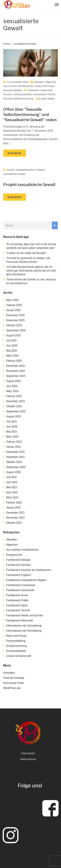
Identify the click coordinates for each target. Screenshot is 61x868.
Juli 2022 (11, 477)
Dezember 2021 (15, 513)
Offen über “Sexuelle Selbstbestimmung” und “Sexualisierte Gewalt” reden (30, 115)
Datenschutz (28, 759)
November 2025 (15, 320)
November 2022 (15, 457)
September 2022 (16, 467)
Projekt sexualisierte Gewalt (29, 185)
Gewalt (10, 170)
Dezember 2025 (15, 315)
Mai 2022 (12, 487)
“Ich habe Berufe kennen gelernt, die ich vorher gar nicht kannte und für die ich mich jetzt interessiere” (31, 271)
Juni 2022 (12, 482)
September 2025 (16, 330)
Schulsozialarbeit (12, 90)
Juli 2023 (11, 422)
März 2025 (12, 356)
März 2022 (12, 497)
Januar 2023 (13, 447)
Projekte (40, 170)
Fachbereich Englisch (19, 575)
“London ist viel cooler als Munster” (26, 253)
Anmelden (9, 673)
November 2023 (15, 401)
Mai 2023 (12, 432)
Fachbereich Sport (17, 605)
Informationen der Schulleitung (24, 626)
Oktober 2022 (14, 462)
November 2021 (15, 518)
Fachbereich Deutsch (18, 565)
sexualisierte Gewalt (44, 94)
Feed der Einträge (14, 678)
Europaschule (14, 555)
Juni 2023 (12, 427)
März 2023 (12, 437)
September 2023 (16, 411)
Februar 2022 (14, 502)
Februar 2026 (14, 305)
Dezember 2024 (15, 366)
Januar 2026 (13, 310)
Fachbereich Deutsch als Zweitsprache (29, 570)
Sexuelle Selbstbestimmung (18, 99)
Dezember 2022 (15, 452)
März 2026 (12, 300)
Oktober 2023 (14, 406)
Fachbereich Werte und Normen (25, 615)
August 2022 (14, 472)
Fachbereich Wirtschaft (20, 621)
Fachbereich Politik (17, 600)
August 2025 (14, 335)
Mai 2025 (12, 351)
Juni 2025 (12, 346)
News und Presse (45, 86)
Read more (15, 153)
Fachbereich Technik (18, 610)
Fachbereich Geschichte (20, 590)
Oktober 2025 (14, 325)
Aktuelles (39, 82)
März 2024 (12, 391)
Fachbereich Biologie (18, 560)
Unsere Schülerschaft (19, 656)
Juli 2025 (11, 341)
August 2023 (14, 416)
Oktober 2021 (14, 523)
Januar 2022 (13, 508)
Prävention (33, 90)
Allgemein (51, 82)
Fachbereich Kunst (17, 595)
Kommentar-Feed (13, 683)
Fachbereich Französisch (21, 585)
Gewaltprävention (25, 170)
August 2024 (14, 381)
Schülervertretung (16, 646)
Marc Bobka (48, 99)
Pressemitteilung (16, 641)
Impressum (28, 753)
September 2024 (16, 376)
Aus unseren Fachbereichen (19, 86)
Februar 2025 (14, 361)
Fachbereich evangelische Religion (26, 580)
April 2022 (12, 492)
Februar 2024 (14, 396)
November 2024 (15, 371)
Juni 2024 (12, 386)
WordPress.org (12, 688)
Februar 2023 (14, 442)
